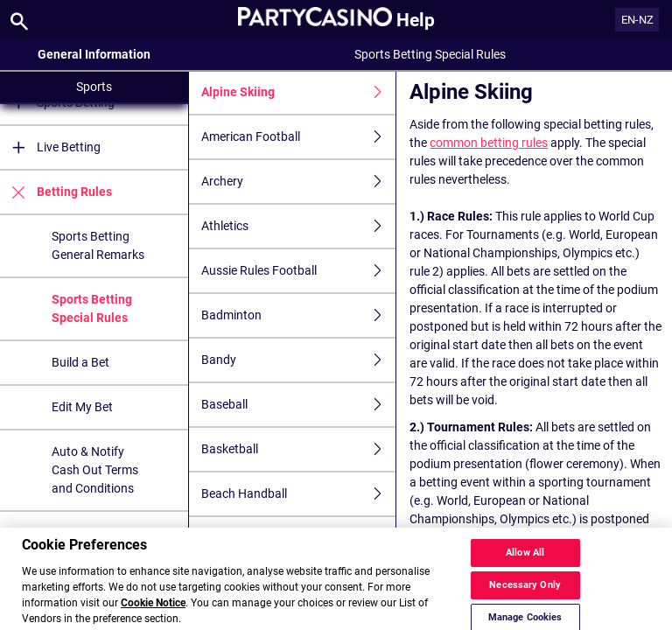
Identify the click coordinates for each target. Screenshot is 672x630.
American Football (298, 137)
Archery (298, 182)
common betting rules (489, 143)
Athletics (298, 226)
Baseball (298, 405)
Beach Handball (298, 494)
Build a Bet (80, 362)
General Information (94, 54)
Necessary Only (525, 598)
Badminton (298, 315)
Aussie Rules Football (298, 271)
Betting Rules (56, 192)
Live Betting (50, 147)
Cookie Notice (153, 616)
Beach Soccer (298, 539)
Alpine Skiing (298, 92)
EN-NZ (637, 20)
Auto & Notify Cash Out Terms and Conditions (95, 470)
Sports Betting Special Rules (92, 308)
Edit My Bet (82, 407)
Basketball (298, 449)
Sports (94, 87)
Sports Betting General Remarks (98, 245)
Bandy (298, 360)
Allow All (525, 566)
